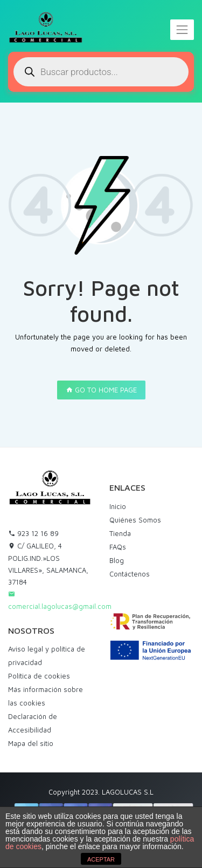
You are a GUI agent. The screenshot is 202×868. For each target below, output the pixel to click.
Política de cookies (39, 676)
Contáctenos (130, 574)
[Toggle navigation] (182, 30)
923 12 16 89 (33, 533)
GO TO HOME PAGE (101, 390)
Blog (117, 560)
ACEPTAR (101, 859)
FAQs (118, 547)
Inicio (118, 506)
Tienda (120, 533)
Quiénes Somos (135, 520)
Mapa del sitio (31, 743)
